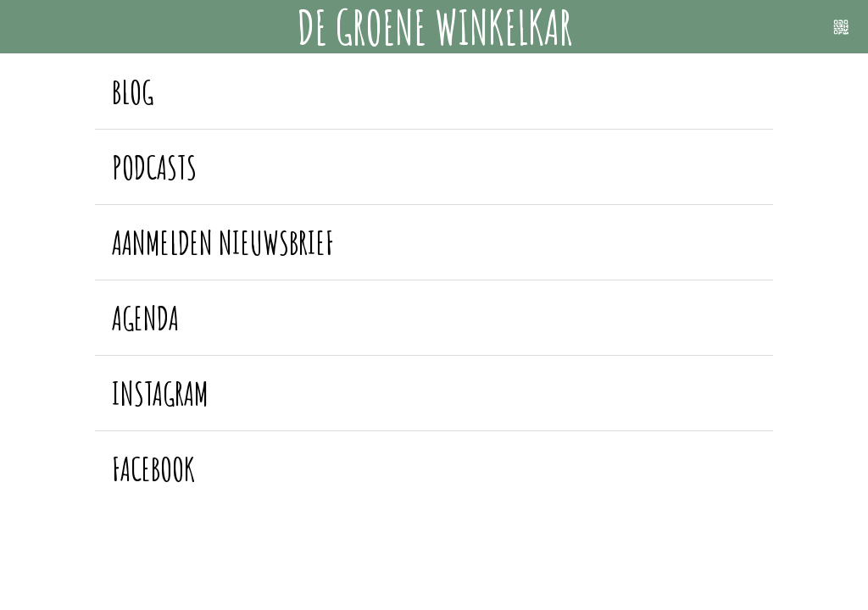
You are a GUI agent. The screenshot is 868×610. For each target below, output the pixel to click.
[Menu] (27, 27)
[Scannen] (841, 27)
